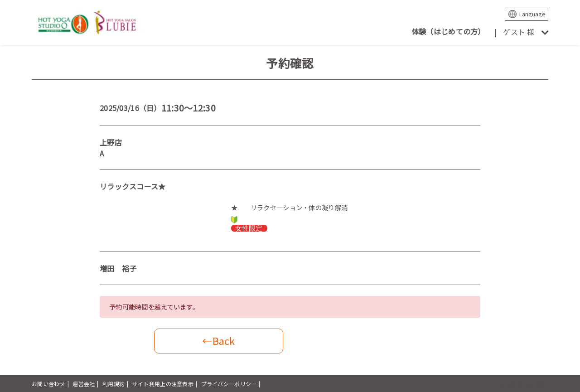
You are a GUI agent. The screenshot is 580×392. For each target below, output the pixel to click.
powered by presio (524, 384)
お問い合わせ (48, 384)
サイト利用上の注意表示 (163, 384)
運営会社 (84, 384)
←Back (218, 341)
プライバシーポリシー (229, 384)
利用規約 (114, 384)
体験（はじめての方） (448, 31)
